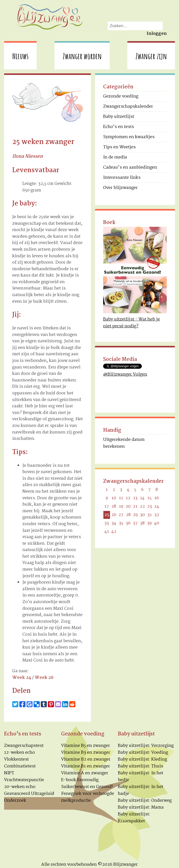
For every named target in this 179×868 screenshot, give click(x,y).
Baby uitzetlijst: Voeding (143, 753)
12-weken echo (19, 753)
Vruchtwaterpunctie (24, 780)
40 (157, 523)
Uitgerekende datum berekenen (124, 443)
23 (150, 507)
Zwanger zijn (151, 56)
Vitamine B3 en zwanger (86, 753)
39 (149, 523)
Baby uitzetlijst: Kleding (142, 759)
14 (142, 498)
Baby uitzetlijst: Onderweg (145, 801)
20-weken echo (20, 787)
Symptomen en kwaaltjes (129, 137)
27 (121, 515)
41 (107, 532)
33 (107, 523)
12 (128, 498)
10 (114, 498)
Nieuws (20, 56)
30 (142, 515)
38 (142, 523)
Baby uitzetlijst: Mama (141, 807)
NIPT (9, 773)
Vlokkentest (16, 759)
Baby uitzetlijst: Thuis (141, 766)
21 (135, 507)
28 (128, 515)
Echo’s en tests (119, 127)
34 (114, 523)
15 (149, 498)
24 (157, 507)
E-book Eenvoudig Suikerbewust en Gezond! (87, 783)
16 (157, 498)
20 (128, 507)
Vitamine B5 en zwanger (86, 746)
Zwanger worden (82, 56)
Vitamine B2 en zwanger (86, 759)
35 (121, 523)
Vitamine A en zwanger (85, 773)
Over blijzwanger (120, 188)
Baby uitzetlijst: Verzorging (146, 746)
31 (150, 515)
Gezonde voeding (121, 96)
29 (135, 515)
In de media (115, 157)
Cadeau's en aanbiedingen (130, 167)
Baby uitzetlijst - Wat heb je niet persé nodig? (132, 323)
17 (107, 507)
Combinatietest (20, 766)
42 (114, 532)
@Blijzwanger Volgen (125, 374)
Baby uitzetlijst (119, 117)
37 (135, 523)
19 (121, 507)
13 (135, 498)
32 (157, 515)
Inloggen (157, 34)
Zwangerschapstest (24, 746)
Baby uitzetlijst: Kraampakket (134, 818)
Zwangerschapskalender (128, 107)
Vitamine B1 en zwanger (86, 766)
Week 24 (22, 678)
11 (121, 498)
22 (142, 507)
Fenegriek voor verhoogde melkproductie (88, 797)
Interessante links (122, 178)
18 (114, 507)
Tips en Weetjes (119, 147)
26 (114, 515)
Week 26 (44, 678)
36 (128, 523)
